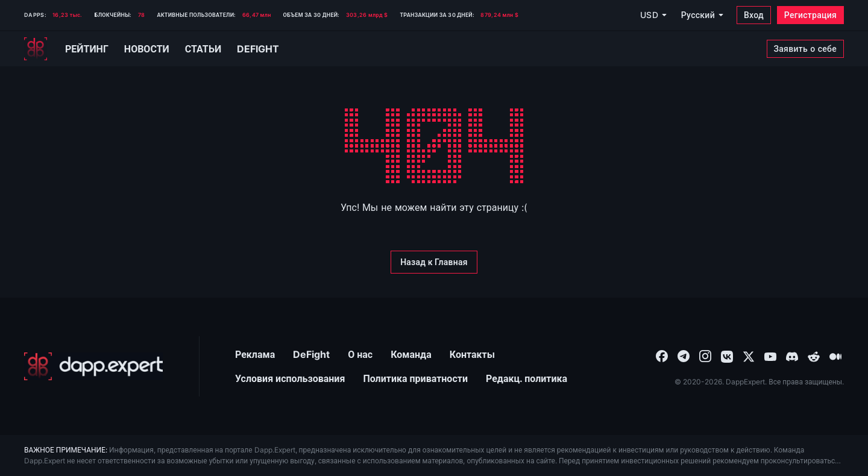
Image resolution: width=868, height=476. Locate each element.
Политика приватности (415, 378)
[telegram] (684, 355)
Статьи (203, 49)
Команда (411, 354)
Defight (258, 49)
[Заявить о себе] (805, 49)
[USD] (653, 15)
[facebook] (662, 355)
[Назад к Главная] (434, 262)
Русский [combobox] (698, 15)
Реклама (255, 354)
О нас (360, 354)
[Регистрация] (810, 15)
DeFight (311, 354)
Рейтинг (87, 49)
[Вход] (754, 15)
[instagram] (705, 355)
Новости (147, 49)
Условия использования (290, 378)
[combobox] (662, 355)
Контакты (472, 354)
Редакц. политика (527, 378)
